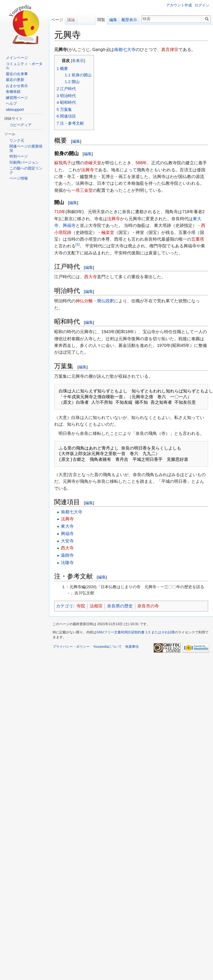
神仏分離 (84, 301)
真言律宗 (170, 49)
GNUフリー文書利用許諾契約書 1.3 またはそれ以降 (136, 632)
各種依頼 (13, 92)
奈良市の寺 (148, 606)
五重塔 (198, 239)
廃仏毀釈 (106, 301)
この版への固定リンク (26, 170)
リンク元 (17, 140)
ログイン (202, 5)
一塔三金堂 (82, 190)
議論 (71, 20)
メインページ (17, 58)
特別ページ (19, 156)
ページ (57, 20)
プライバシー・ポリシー (71, 647)
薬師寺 (67, 555)
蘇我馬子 (63, 163)
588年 (141, 163)
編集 (76, 141)
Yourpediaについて (107, 647)
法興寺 (88, 170)
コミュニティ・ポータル (24, 66)
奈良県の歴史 (120, 606)
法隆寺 (67, 563)
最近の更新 (15, 80)
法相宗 (96, 606)
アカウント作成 (179, 5)
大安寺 (67, 541)
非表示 (78, 61)
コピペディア (21, 125)
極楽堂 (108, 232)
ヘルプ (11, 104)
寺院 (81, 606)
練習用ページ (17, 98)
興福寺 (69, 225)
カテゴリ (65, 606)
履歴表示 (129, 20)
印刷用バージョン (24, 162)
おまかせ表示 (17, 86)
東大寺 (67, 526)
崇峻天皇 (93, 163)
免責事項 (132, 647)
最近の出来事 (17, 74)
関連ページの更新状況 (26, 148)
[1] (78, 244)
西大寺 (91, 277)
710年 (60, 212)
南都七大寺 (125, 49)
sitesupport (15, 110)
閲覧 (101, 20)
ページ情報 (19, 178)
